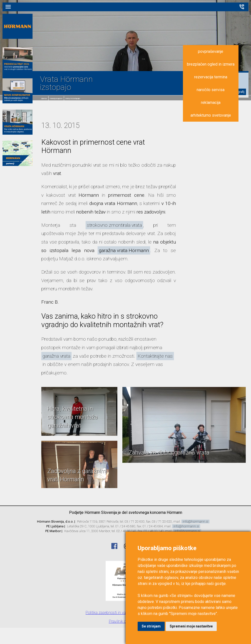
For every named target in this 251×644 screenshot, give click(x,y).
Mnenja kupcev (56, 98)
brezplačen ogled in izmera (211, 64)
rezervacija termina (211, 77)
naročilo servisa (211, 90)
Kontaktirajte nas (155, 356)
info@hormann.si (195, 521)
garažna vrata (56, 356)
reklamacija (211, 102)
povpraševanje (211, 51)
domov (44, 98)
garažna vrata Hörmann (124, 250)
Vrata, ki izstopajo (73, 98)
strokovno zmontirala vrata (114, 225)
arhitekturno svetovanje (211, 115)
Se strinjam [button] (151, 626)
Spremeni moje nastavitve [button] (191, 626)
